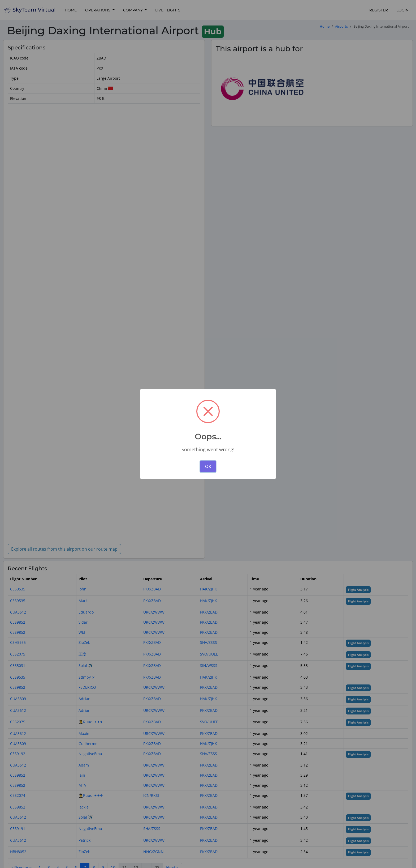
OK (208, 466)
